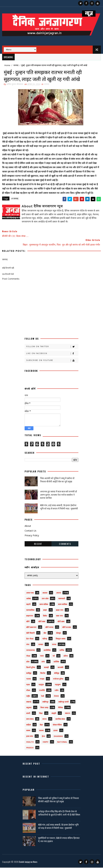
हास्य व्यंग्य (30, 737)
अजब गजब (30, 593)
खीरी (28, 622)
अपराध (59, 593)
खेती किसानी (30, 633)
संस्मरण (68, 714)
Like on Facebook (52, 354)
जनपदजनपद (30, 651)
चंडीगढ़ (45, 639)
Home (7, 65)
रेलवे (43, 696)
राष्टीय (56, 691)
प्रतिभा (66, 656)
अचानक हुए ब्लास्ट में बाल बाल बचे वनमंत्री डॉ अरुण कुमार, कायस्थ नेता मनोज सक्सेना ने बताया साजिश (59, 495)
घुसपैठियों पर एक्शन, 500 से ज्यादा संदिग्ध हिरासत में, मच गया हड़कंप (59, 840)
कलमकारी (62, 599)
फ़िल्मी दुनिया (31, 668)
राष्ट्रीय (28, 696)
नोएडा (28, 656)
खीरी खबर (42, 622)
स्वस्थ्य (28, 731)
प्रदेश (28, 662)
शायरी (28, 714)
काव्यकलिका (30, 610)
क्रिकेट (45, 616)
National (62, 742)
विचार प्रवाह (44, 708)
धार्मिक (62, 651)
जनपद (16, 65)
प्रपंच (43, 662)
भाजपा (29, 679)
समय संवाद (30, 719)
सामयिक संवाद (60, 719)
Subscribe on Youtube (52, 361)
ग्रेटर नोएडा (30, 639)
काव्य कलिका (44, 605)
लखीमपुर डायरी (63, 702)
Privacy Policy (32, 536)
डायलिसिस (47, 651)
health (30, 742)
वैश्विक (60, 708)
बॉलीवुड (57, 674)
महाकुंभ (41, 685)
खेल (45, 633)
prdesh (30, 748)
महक (28, 685)
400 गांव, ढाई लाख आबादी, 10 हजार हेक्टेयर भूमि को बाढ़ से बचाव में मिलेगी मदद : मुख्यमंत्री (59, 507)
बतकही (46, 668)
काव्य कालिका (63, 605)
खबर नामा (59, 616)
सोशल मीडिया (57, 725)
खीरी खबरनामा (31, 628)
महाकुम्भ (58, 685)
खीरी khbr (67, 628)
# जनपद (15, 199)
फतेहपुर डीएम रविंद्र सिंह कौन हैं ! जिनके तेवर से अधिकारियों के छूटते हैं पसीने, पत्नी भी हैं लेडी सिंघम (59, 813)
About (28, 527)
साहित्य (29, 725)
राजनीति (42, 691)
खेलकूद (59, 633)
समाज (44, 719)
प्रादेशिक (56, 662)
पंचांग (42, 656)
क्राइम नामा (60, 610)
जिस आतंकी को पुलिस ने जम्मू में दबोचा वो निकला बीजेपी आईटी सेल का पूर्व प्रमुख (57, 480)
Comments (65, 544)
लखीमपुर (45, 702)
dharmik (58, 737)
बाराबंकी (60, 668)
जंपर (28, 645)
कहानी (28, 605)
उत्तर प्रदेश (45, 599)
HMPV (45, 742)
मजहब (42, 679)
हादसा (55, 731)
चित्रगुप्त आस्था (61, 639)
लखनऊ (29, 702)
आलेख (28, 599)
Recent (38, 544)
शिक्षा (41, 714)
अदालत (45, 593)
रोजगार (56, 696)
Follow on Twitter (52, 347)
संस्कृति (54, 714)
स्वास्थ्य (41, 731)
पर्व (54, 656)
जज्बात (41, 645)
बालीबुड (29, 674)
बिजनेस (43, 674)
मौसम (28, 691)
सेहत (41, 725)
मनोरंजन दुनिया (58, 679)
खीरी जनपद (49, 628)
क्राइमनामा (30, 616)
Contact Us (30, 531)
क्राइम (45, 610)
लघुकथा (29, 708)
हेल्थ (43, 737)
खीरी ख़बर (61, 622)
